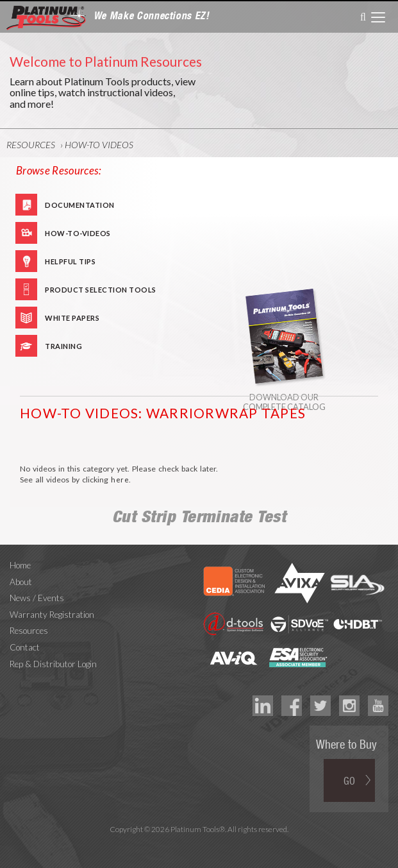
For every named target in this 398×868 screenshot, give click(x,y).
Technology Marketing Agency (199, 844)
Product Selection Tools (101, 290)
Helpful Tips (70, 261)
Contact (25, 647)
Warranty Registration (52, 615)
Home (20, 565)
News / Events (37, 598)
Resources (31, 145)
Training (63, 346)
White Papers (72, 318)
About (21, 582)
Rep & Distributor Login (53, 664)
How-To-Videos (78, 233)
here (120, 480)
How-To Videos (99, 145)
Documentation (80, 205)
